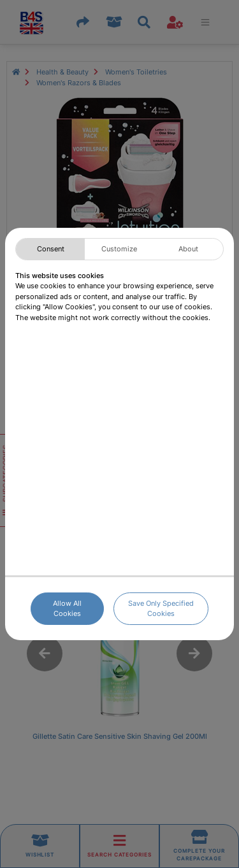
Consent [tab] (51, 249)
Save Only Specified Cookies (161, 609)
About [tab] (188, 249)
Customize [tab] (119, 249)
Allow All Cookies (67, 609)
